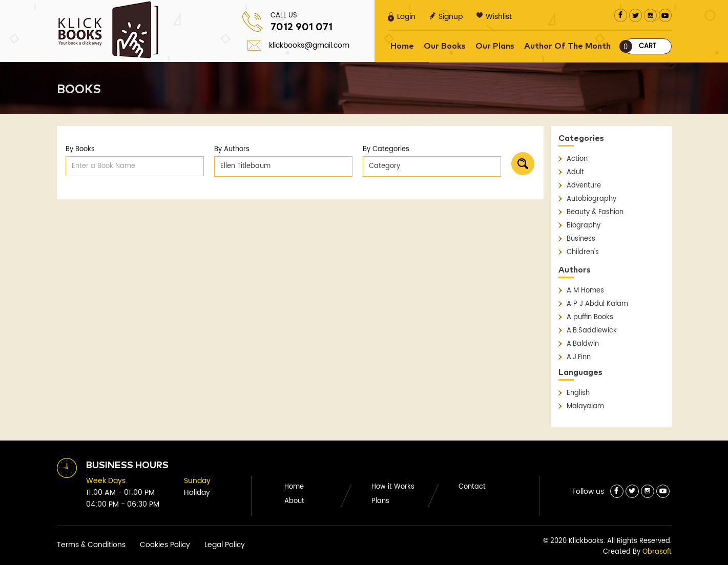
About (294, 501)
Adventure (584, 186)
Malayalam (585, 406)
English (578, 393)
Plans (380, 501)
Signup (446, 17)
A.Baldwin (583, 344)
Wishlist (494, 17)
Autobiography (591, 199)
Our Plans (495, 46)
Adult (575, 172)
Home (402, 46)
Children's (583, 252)
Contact (472, 487)
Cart (640, 46)
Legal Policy (225, 545)
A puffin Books (590, 317)
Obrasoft (657, 552)
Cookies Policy (165, 545)
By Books (80, 149)
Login (402, 17)
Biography (584, 226)
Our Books (445, 46)
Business (581, 239)
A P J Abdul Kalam (597, 304)
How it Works (393, 487)
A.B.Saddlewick (592, 331)
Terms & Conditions (91, 545)
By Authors (232, 149)
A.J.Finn (579, 357)
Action (577, 159)
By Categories (386, 149)
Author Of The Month (567, 46)
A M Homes (585, 291)
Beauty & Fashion (595, 212)
